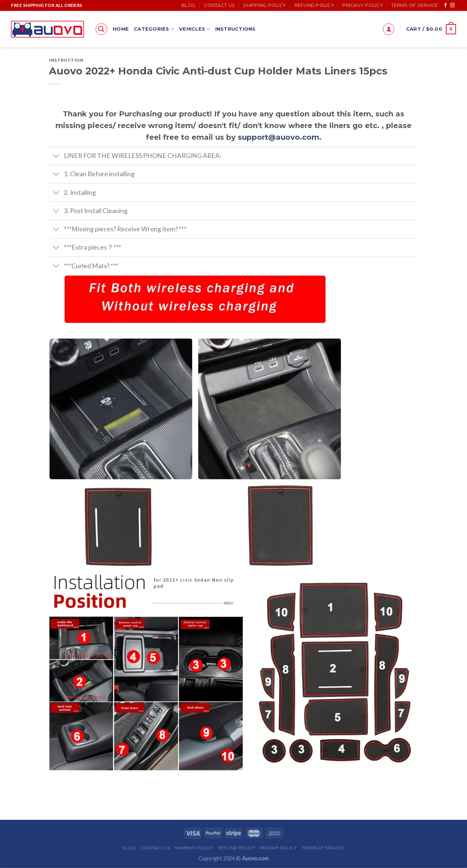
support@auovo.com (279, 137)
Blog (188, 5)
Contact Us (219, 5)
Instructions (236, 29)
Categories (154, 29)
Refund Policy (314, 5)
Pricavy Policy (363, 5)
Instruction (66, 60)
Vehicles (195, 29)
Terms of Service (414, 5)
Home (121, 29)
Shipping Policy (265, 5)
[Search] (101, 29)
